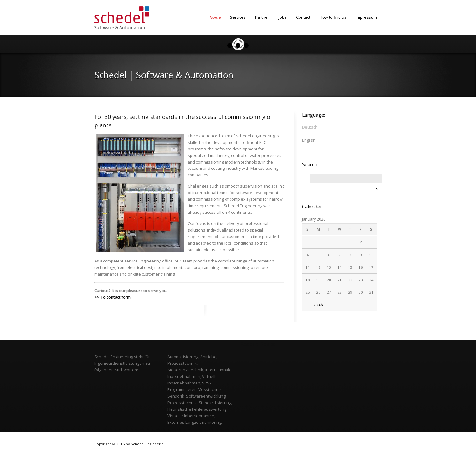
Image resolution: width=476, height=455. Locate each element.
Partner (262, 17)
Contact (303, 17)
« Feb (318, 305)
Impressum (366, 17)
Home (215, 17)
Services (238, 17)
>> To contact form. (113, 297)
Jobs (283, 17)
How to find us (333, 17)
